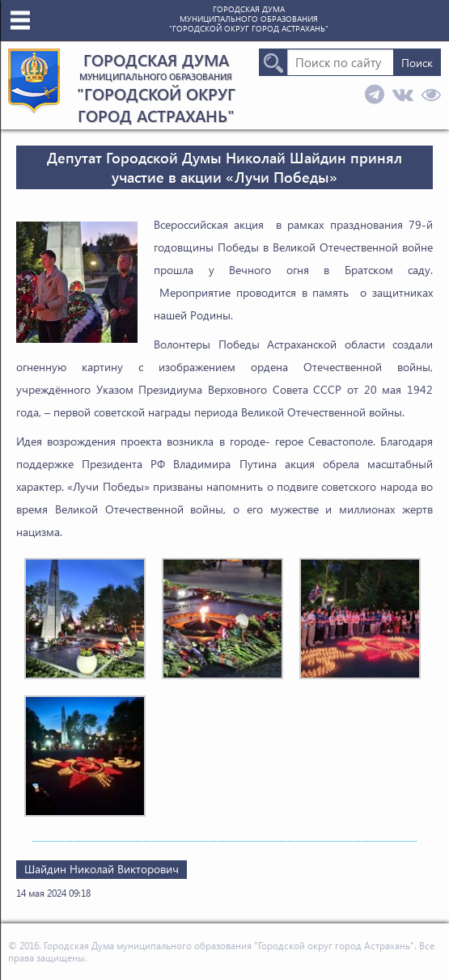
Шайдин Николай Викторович (102, 869)
